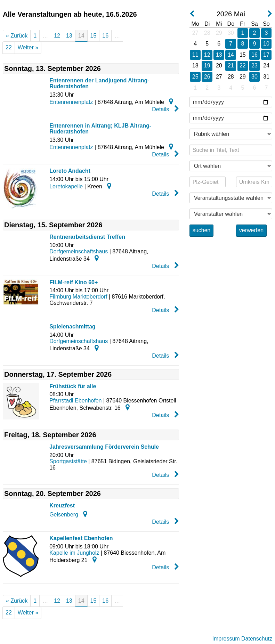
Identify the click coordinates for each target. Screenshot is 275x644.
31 (266, 77)
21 (231, 66)
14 (231, 55)
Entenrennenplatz (71, 102)
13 (69, 36)
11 (195, 55)
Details (165, 109)
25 (195, 77)
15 (94, 36)
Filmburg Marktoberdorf (78, 297)
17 (266, 55)
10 (266, 44)
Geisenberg (64, 515)
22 (9, 47)
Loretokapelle (66, 186)
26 (207, 77)
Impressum (226, 639)
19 (207, 66)
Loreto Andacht (70, 171)
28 (207, 33)
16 (105, 36)
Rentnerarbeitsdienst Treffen (87, 237)
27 (195, 33)
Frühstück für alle (73, 386)
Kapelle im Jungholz (74, 553)
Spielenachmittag (72, 327)
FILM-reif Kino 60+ (74, 282)
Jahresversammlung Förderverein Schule (104, 447)
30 (231, 33)
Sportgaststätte (68, 461)
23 (254, 66)
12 (57, 36)
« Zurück (17, 36)
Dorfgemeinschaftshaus (79, 251)
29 (219, 33)
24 (266, 66)
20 (219, 66)
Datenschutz (257, 639)
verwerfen (251, 230)
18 (195, 66)
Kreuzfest (62, 506)
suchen (202, 230)
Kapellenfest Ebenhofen (81, 538)
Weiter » (28, 47)
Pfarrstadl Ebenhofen (75, 401)
